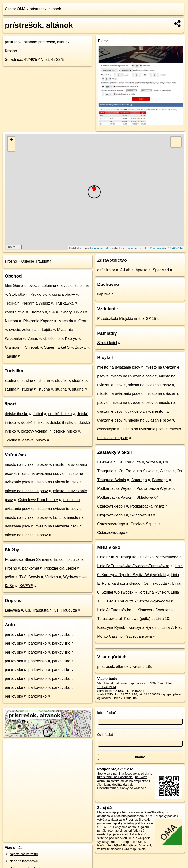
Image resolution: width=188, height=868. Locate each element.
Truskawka (64, 303)
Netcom (11, 321)
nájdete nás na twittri (24, 854)
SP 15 (151, 319)
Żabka (80, 347)
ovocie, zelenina (42, 286)
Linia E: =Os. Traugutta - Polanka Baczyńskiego (138, 557)
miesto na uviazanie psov (26, 465)
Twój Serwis (30, 577)
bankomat (31, 568)
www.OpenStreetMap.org (153, 812)
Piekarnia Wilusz (36, 303)
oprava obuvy (63, 294)
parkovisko (14, 634)
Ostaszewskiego (111, 524)
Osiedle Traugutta (36, 261)
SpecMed (161, 270)
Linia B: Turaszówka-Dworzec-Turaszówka (133, 566)
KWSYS (26, 586)
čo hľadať (105, 735)
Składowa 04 (148, 497)
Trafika (11, 303)
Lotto (57, 518)
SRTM (142, 842)
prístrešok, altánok (45, 9)
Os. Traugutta (37, 610)
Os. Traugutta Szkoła (136, 471)
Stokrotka (17, 294)
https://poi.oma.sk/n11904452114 (163, 248)
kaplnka (104, 294)
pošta (9, 577)
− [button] (11, 148)
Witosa (152, 462)
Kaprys (71, 339)
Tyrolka (11, 440)
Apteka (141, 270)
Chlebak (32, 347)
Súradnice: (14, 60)
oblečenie (52, 339)
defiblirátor (106, 270)
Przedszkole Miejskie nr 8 (119, 319)
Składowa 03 (141, 515)
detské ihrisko (17, 414)
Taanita (11, 356)
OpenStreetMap (102, 248)
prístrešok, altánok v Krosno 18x (124, 667)
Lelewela (12, 610)
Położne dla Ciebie (60, 568)
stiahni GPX (105, 694)
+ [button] (11, 140)
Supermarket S (57, 347)
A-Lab (125, 270)
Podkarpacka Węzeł (114, 489)
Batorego (139, 480)
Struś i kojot (107, 343)
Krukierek (39, 294)
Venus (33, 339)
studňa (11, 380)
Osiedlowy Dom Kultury (38, 500)
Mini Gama (14, 286)
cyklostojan (137, 411)
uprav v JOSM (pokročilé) (155, 683)
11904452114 (106, 687)
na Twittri (141, 777)
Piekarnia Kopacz (38, 321)
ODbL (150, 816)
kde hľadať (106, 713)
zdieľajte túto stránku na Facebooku (125, 775)
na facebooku (130, 773)
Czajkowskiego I (111, 506)
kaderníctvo (15, 312)
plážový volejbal (35, 431)
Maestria (66, 321)
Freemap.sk (126, 248)
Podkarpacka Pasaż (114, 497)
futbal (38, 414)
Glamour (12, 347)
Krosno (11, 261)
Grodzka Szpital (144, 524)
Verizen (52, 577)
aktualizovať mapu (123, 683)
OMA (21, 9)
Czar (83, 321)
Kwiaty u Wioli (72, 312)
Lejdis (47, 330)
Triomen (37, 312)
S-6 (52, 312)
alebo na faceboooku (24, 861)
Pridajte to (130, 845)
